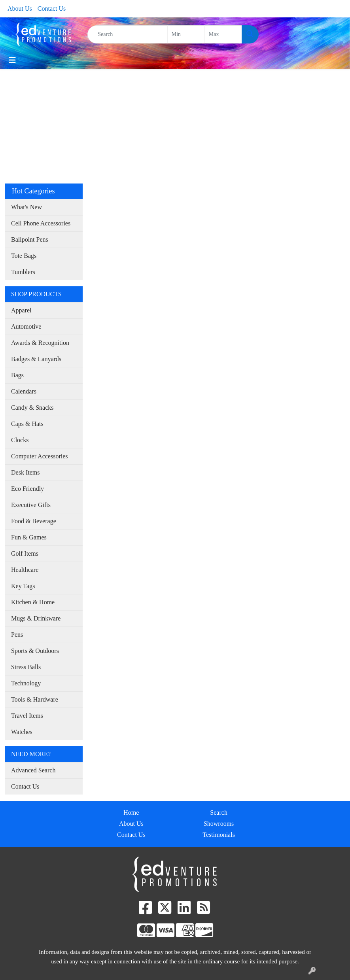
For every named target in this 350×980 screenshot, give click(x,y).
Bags (17, 375)
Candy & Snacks (32, 408)
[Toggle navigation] (12, 60)
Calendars (24, 391)
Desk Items (25, 472)
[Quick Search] (128, 34)
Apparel (21, 310)
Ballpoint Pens (30, 239)
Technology (26, 683)
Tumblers (23, 272)
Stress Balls (26, 667)
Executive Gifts (31, 505)
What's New (26, 207)
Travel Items (27, 716)
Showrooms (219, 824)
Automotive (26, 326)
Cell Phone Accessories (41, 223)
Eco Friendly (27, 489)
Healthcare (25, 570)
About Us (20, 9)
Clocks (20, 440)
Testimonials (219, 835)
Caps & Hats (27, 424)
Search (219, 813)
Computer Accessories (40, 456)
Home (131, 813)
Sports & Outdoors (35, 651)
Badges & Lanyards (36, 359)
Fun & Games (29, 537)
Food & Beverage (34, 521)
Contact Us (52, 9)
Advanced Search (33, 770)
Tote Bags (24, 256)
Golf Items (25, 553)
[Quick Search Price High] (223, 34)
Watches (22, 732)
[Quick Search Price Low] (186, 34)
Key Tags (23, 586)
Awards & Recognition (40, 343)
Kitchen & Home (33, 602)
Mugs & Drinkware (36, 618)
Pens (17, 635)
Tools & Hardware (35, 699)
